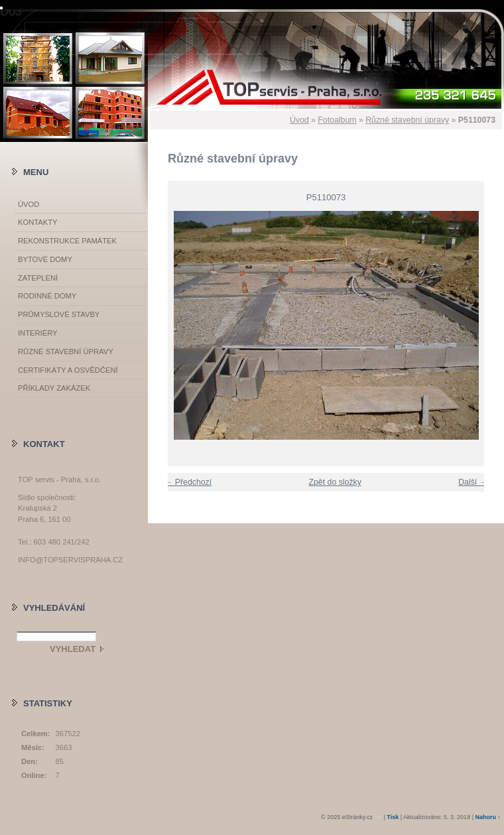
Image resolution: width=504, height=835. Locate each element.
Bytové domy (45, 259)
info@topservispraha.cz (70, 560)
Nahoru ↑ (488, 817)
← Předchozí (188, 482)
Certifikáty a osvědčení (68, 370)
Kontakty (37, 222)
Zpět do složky (335, 482)
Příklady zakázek (54, 388)
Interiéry (37, 333)
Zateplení (38, 278)
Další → (473, 482)
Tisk (393, 817)
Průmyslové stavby (59, 314)
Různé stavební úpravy (407, 120)
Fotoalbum (337, 120)
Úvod (299, 120)
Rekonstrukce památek (67, 241)
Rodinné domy (47, 296)
